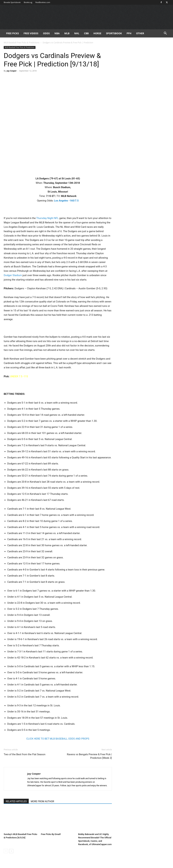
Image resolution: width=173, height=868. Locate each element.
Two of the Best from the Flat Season (25, 754)
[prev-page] (6, 851)
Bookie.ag (28, 2)
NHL (77, 33)
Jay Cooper (12, 71)
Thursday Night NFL (47, 218)
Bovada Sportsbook (12, 2)
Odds (46, 33)
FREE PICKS (13, 33)
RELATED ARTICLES (16, 801)
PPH (129, 33)
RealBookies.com (43, 2)
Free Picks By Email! (51, 834)
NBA (57, 33)
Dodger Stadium (13, 275)
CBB (86, 33)
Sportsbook (114, 33)
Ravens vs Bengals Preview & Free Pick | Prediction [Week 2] (89, 756)
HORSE (97, 33)
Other (140, 33)
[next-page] (11, 851)
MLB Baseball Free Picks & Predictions (22, 43)
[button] (165, 34)
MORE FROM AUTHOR (42, 801)
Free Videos (31, 33)
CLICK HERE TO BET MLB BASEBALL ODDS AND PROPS (58, 739)
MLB (67, 33)
